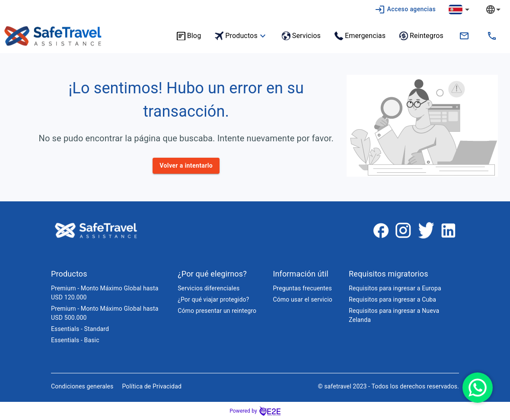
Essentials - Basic (75, 340)
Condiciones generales (82, 386)
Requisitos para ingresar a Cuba (392, 299)
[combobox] (500, 9)
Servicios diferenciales (209, 288)
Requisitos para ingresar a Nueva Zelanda (394, 315)
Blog (189, 36)
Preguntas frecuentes (302, 288)
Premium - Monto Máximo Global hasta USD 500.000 (105, 313)
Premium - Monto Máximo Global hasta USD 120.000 (105, 293)
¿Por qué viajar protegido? (213, 299)
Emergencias (360, 36)
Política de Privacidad (152, 386)
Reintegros (421, 36)
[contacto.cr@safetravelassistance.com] (464, 36)
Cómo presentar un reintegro (217, 311)
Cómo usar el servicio (302, 299)
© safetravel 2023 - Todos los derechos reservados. (388, 386)
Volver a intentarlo (186, 166)
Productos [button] (241, 36)
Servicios (301, 36)
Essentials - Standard (80, 329)
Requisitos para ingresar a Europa (395, 288)
